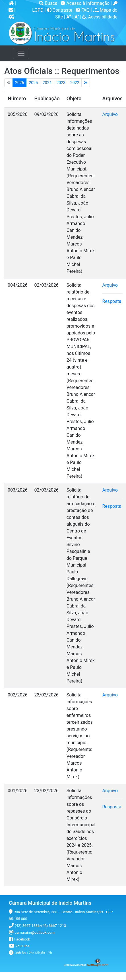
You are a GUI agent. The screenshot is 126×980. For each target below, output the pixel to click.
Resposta (112, 301)
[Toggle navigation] (21, 53)
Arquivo (110, 114)
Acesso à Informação (86, 3)
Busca (49, 3)
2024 (47, 83)
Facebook (22, 939)
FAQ (83, 10)
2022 (75, 83)
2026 (19, 83)
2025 (33, 83)
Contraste (60, 10)
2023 (61, 83)
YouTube (22, 946)
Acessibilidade (100, 17)
